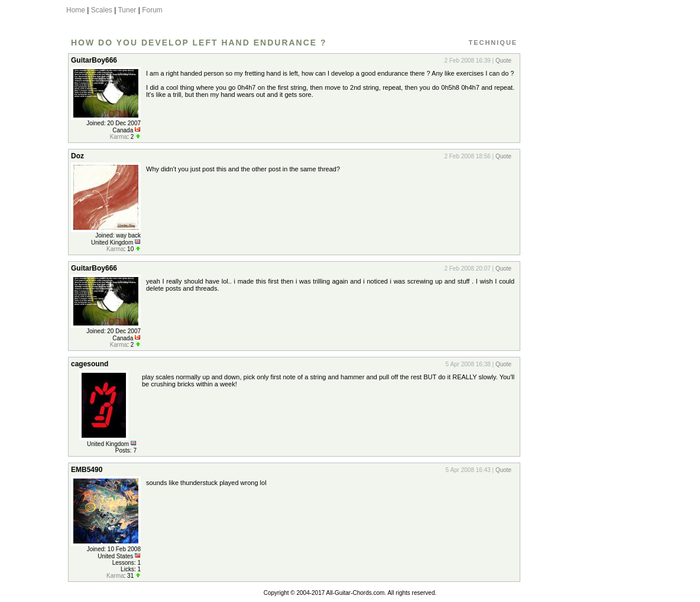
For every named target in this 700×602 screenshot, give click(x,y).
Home (76, 10)
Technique (493, 43)
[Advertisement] (576, 226)
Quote (503, 61)
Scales (102, 10)
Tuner (127, 10)
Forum (152, 10)
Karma (119, 137)
